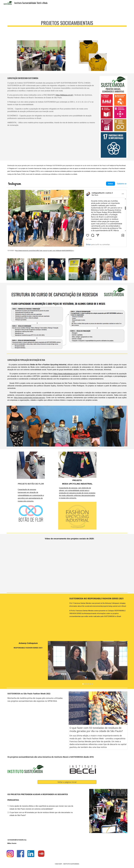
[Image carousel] (88, 663)
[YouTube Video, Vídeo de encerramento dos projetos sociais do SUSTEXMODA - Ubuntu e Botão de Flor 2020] (72, 568)
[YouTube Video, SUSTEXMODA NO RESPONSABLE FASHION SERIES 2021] (36, 616)
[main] (67, 22)
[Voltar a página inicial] (67, 782)
